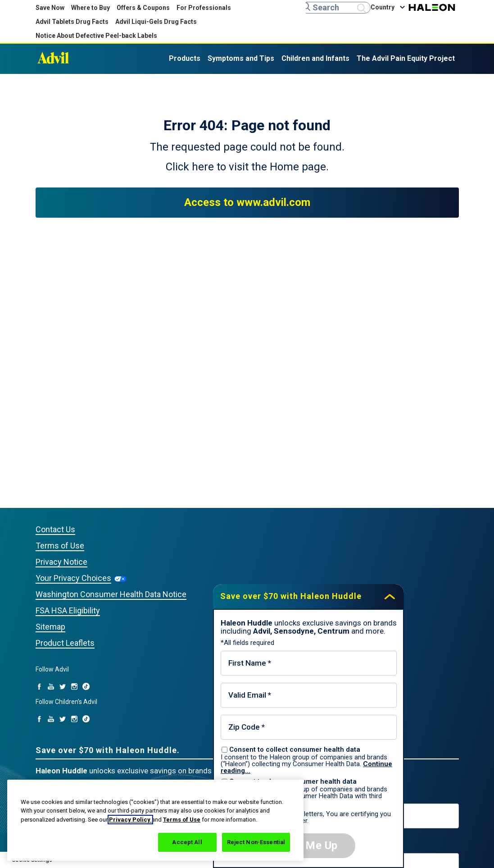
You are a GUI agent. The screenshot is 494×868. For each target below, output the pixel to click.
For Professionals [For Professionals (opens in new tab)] (204, 8)
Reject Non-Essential (256, 842)
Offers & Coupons (143, 8)
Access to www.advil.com (247, 202)
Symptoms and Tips (241, 58)
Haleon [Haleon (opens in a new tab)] (432, 7)
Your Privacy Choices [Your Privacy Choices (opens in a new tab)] (73, 578)
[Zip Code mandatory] (309, 727)
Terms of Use (182, 820)
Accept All (187, 842)
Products (185, 58)
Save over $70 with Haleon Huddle (291, 596)
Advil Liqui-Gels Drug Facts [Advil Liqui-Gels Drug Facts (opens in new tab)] (156, 22)
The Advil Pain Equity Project (406, 58)
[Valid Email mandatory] (309, 695)
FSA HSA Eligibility (68, 610)
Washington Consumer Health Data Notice (111, 594)
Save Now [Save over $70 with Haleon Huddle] (50, 8)
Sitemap (50, 627)
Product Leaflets (65, 643)
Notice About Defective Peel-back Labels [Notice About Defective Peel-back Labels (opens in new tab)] (96, 36)
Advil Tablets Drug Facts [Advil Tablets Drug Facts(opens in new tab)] (72, 22)
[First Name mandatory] (309, 663)
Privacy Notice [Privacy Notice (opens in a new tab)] (61, 562)
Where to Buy (91, 8)
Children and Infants (315, 58)
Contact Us (55, 529)
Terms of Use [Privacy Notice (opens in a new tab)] (60, 546)
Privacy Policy (130, 820)
